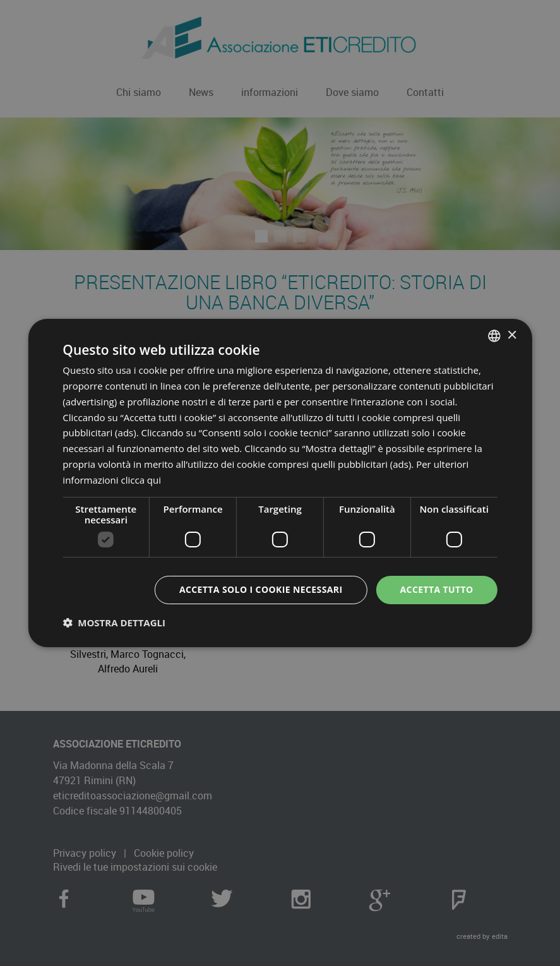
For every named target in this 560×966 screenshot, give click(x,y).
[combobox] (494, 336)
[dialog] (280, 483)
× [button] (512, 335)
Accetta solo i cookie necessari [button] (261, 589)
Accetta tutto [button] (437, 589)
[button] (114, 623)
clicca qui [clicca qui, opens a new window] (141, 480)
